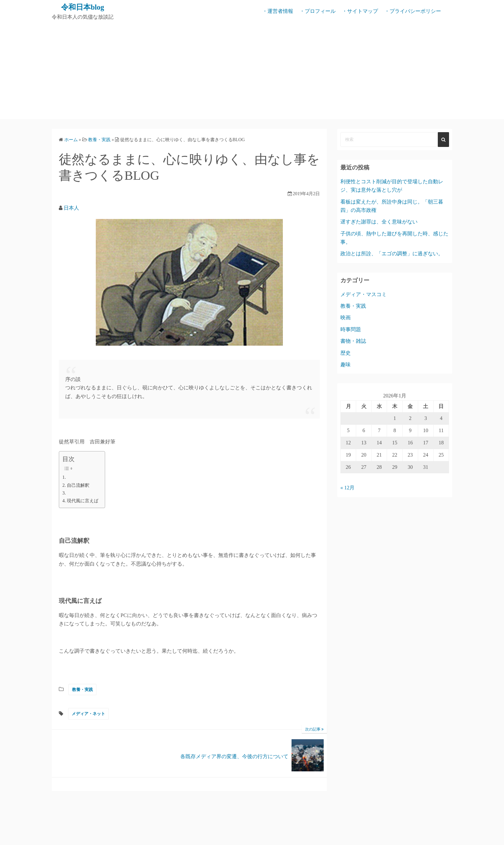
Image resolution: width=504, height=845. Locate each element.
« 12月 (347, 488)
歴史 (346, 353)
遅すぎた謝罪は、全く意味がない (379, 222)
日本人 (71, 208)
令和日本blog (83, 7)
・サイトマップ (360, 11)
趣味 (346, 364)
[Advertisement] (252, 71)
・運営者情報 (278, 11)
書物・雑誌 (353, 341)
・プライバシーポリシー (413, 11)
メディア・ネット (88, 713)
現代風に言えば (83, 501)
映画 (346, 318)
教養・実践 (82, 689)
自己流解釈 (78, 485)
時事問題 (351, 329)
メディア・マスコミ (364, 294)
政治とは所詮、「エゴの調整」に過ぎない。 (392, 254)
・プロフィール (318, 11)
